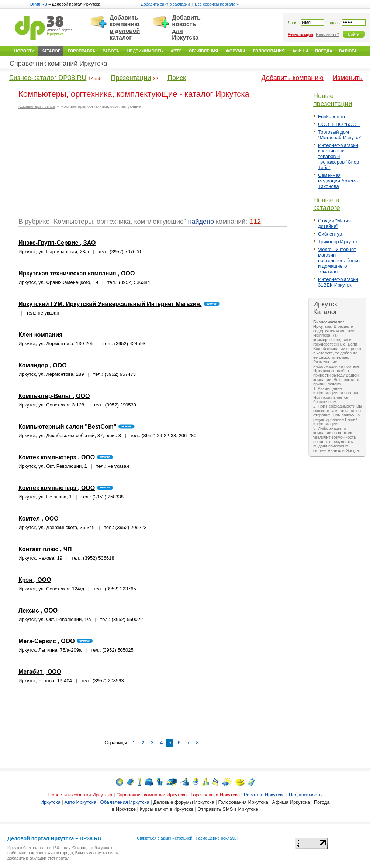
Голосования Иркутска (243, 802)
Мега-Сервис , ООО (47, 641)
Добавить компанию (293, 78)
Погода (324, 51)
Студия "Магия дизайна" (334, 223)
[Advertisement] (80, 166)
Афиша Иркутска (291, 802)
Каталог (51, 51)
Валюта (348, 51)
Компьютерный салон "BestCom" (67, 427)
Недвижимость (145, 51)
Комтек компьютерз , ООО (57, 457)
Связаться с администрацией (165, 838)
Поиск (177, 78)
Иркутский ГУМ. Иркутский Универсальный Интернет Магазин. (110, 304)
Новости (25, 51)
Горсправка (82, 51)
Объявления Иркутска (125, 802)
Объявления (204, 51)
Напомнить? (327, 34)
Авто (176, 51)
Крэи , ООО (35, 580)
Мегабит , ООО (40, 672)
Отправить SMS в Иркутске (228, 809)
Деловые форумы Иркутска (184, 802)
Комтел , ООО (39, 519)
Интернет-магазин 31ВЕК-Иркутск (338, 282)
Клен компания (40, 335)
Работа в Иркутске (264, 795)
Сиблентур (330, 234)
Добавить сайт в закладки (165, 4)
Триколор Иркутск (338, 242)
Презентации (131, 78)
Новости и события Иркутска (80, 795)
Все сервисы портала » (217, 4)
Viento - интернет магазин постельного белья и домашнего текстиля (339, 260)
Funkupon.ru (331, 116)
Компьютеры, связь (37, 106)
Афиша (301, 51)
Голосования (269, 51)
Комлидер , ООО (43, 365)
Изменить (348, 78)
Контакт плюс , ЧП (45, 549)
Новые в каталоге (327, 204)
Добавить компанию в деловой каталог (125, 28)
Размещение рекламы (217, 838)
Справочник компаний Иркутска (58, 64)
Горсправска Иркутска (215, 795)
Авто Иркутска (80, 802)
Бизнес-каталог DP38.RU (48, 78)
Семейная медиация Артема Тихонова (338, 181)
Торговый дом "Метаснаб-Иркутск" (340, 135)
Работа (111, 51)
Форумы (235, 51)
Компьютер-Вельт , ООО (54, 396)
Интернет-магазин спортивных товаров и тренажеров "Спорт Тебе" (340, 156)
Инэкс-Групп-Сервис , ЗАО (57, 243)
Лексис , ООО (38, 610)
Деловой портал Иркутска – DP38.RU (54, 838)
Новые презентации (333, 100)
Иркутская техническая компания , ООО (77, 273)
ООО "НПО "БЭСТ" (339, 124)
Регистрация (300, 34)
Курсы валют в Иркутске (167, 809)
